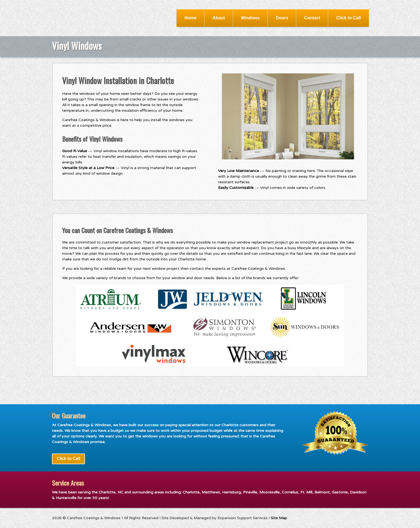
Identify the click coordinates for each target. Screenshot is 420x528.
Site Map (279, 518)
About (219, 18)
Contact (312, 18)
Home (190, 18)
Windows (250, 18)
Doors (282, 18)
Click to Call (348, 18)
